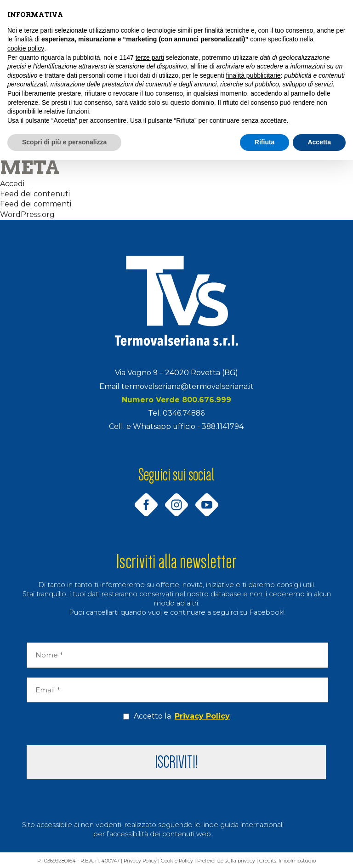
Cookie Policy (177, 861)
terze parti (150, 57)
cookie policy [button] (26, 48)
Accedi (12, 184)
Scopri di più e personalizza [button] (64, 142)
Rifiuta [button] (265, 142)
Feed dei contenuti (35, 194)
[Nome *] (177, 655)
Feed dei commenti (36, 204)
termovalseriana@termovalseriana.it (188, 386)
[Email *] (177, 690)
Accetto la (176, 716)
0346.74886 (184, 413)
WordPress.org (27, 214)
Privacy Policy (202, 716)
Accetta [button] (319, 142)
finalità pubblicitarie (253, 75)
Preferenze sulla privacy (228, 861)
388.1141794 (223, 426)
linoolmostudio (300, 861)
